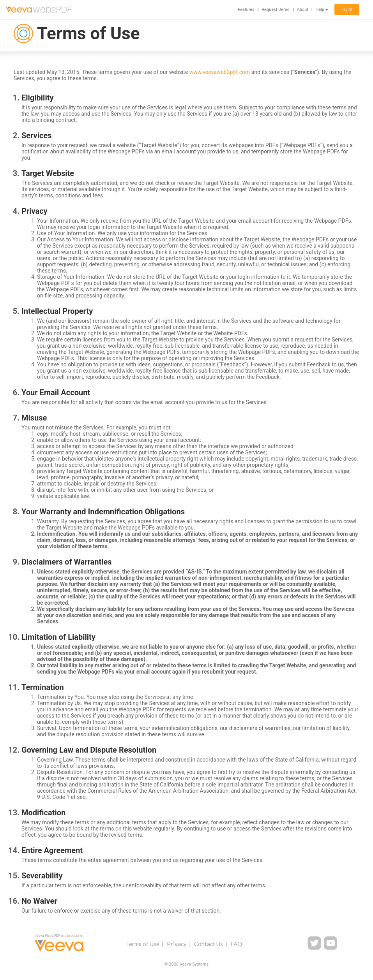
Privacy (177, 944)
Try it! (347, 10)
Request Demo (276, 10)
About (303, 10)
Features (246, 10)
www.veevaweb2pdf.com (220, 72)
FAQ (236, 944)
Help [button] (322, 10)
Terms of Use (143, 944)
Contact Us (209, 944)
